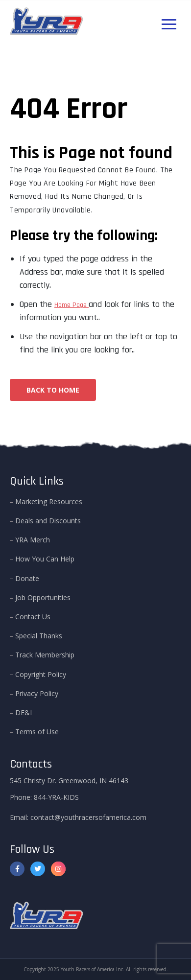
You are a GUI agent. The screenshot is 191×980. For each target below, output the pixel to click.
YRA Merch (33, 540)
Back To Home (53, 390)
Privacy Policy (37, 693)
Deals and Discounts (48, 521)
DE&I (24, 712)
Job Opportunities (43, 597)
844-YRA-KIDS (56, 797)
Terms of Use (37, 732)
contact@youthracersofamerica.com (88, 817)
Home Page (72, 305)
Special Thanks (39, 636)
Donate (27, 578)
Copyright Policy (41, 674)
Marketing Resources (49, 502)
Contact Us (33, 617)
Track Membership (45, 655)
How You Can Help (45, 559)
